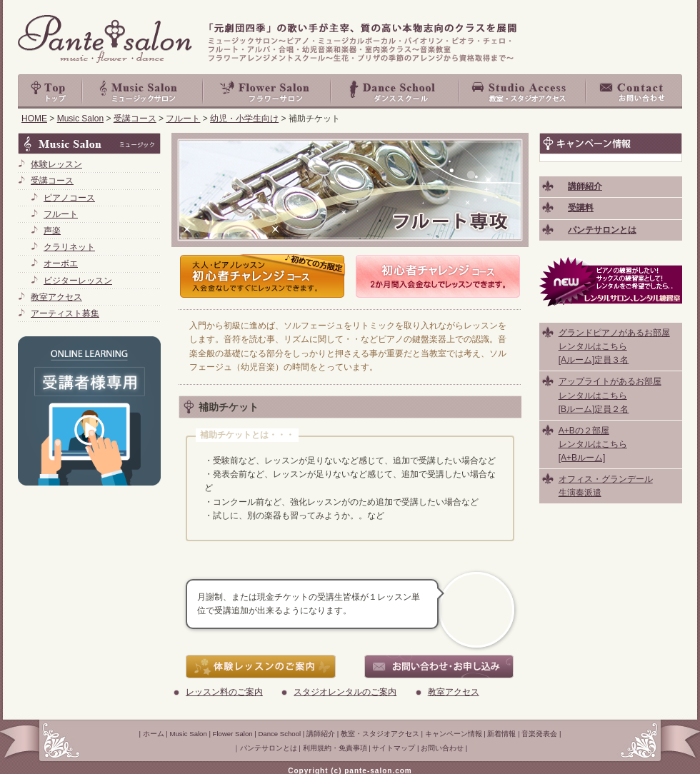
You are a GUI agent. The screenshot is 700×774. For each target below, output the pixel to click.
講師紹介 (321, 734)
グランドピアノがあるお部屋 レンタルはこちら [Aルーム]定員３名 (614, 346)
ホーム (154, 734)
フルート (183, 119)
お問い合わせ (634, 91)
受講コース (135, 119)
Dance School (395, 91)
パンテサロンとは (269, 748)
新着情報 (501, 734)
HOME (34, 119)
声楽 (52, 231)
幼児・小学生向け (244, 119)
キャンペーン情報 (454, 734)
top (50, 91)
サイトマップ (394, 748)
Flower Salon (267, 91)
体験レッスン (56, 164)
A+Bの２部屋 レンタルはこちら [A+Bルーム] (593, 444)
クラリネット (69, 247)
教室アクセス (454, 692)
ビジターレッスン (78, 281)
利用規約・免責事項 (335, 748)
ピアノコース (69, 198)
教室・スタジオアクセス (523, 91)
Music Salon (143, 91)
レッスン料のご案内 (224, 692)
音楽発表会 (539, 734)
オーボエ (61, 263)
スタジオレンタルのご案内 (345, 692)
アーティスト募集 (65, 313)
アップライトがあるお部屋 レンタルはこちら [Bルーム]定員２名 (610, 395)
